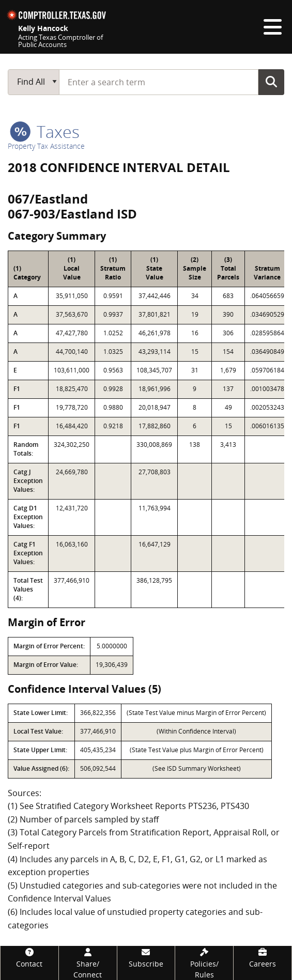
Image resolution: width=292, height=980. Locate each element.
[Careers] (263, 958)
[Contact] (29, 958)
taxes (45, 131)
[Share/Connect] (88, 963)
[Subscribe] (146, 958)
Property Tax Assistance (46, 146)
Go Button (271, 82)
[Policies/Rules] (204, 963)
